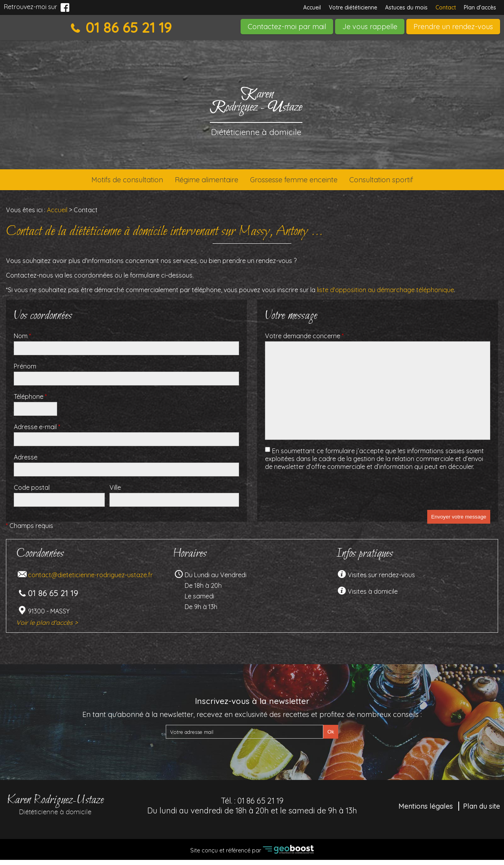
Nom (22, 341)
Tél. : (252, 811)
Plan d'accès (480, 7)
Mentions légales (426, 811)
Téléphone (30, 402)
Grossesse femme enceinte (302, 182)
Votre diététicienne (353, 7)
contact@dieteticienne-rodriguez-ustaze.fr (90, 580)
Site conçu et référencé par (252, 855)
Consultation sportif (409, 182)
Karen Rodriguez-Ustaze (55, 809)
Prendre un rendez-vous (453, 27)
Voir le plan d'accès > (47, 628)
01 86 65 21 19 (127, 28)
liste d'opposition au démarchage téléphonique (385, 295)
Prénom (25, 371)
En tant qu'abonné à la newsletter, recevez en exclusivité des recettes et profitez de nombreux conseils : (252, 720)
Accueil (312, 7)
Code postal (32, 493)
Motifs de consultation (100, 182)
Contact (446, 7)
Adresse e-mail (37, 432)
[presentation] (325, 500)
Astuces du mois (406, 7)
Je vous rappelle (370, 27)
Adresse (26, 462)
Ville (115, 493)
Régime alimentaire (197, 182)
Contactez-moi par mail (287, 27)
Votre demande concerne (304, 341)
